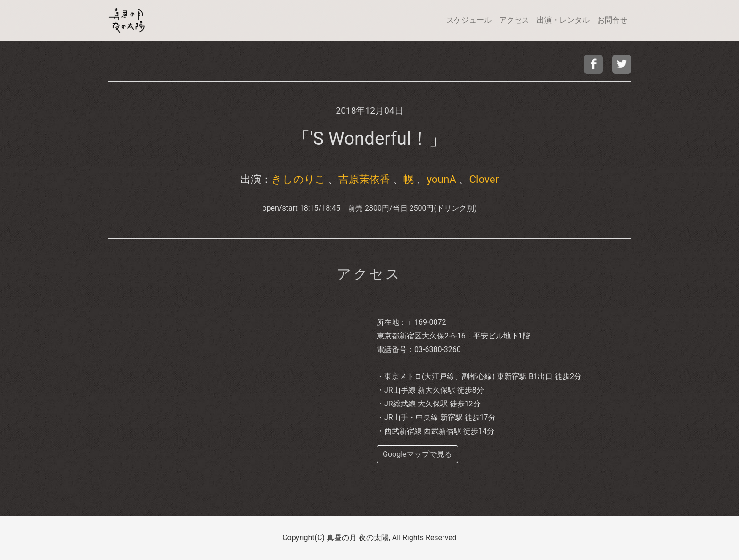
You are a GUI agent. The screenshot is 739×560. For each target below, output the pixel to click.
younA (441, 179)
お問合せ (612, 20)
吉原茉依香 (364, 179)
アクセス (514, 20)
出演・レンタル (563, 20)
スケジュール (469, 20)
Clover (484, 179)
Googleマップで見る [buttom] (417, 454)
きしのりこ (299, 179)
